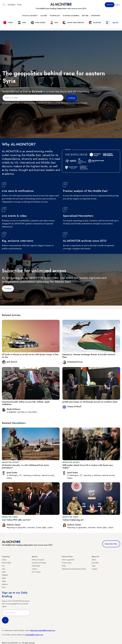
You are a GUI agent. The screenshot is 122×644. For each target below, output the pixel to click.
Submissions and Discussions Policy (74, 569)
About (94, 560)
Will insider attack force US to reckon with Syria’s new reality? (88, 467)
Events (19, 5)
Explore (85, 16)
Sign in (118, 5)
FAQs (64, 566)
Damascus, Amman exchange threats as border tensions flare (89, 356)
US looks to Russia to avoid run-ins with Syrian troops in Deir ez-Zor (30, 356)
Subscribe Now (111, 544)
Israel (4, 572)
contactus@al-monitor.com (34, 635)
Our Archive (36, 572)
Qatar (4, 581)
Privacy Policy (67, 563)
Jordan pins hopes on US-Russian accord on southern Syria (90, 402)
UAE (3, 569)
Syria (4, 587)
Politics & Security (30, 16)
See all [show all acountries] (115, 23)
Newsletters (11, 5)
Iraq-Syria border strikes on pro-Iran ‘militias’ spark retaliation (26, 403)
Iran (3, 566)
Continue (8, 289)
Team (94, 566)
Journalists (95, 563)
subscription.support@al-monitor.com (43, 630)
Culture (44, 16)
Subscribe (110, 5)
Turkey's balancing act (73, 520)
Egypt (4, 578)
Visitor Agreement (68, 560)
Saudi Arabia (6, 563)
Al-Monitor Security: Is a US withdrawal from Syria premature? (25, 467)
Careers (94, 569)
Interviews (96, 16)
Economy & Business (71, 16)
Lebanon (5, 584)
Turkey (4, 560)
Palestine (5, 575)
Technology (55, 16)
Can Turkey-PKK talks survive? (16, 520)
